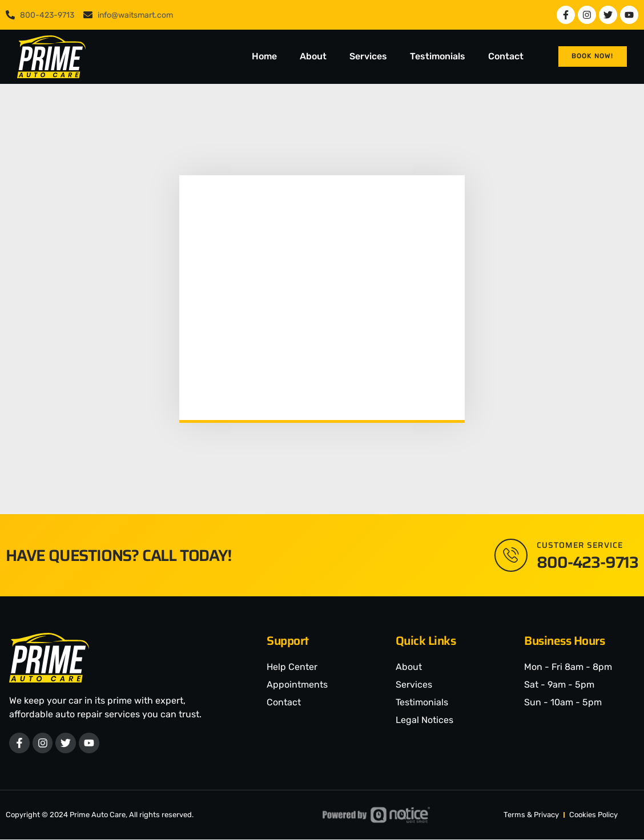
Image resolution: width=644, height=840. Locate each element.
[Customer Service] (510, 555)
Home (264, 56)
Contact (506, 56)
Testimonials (438, 56)
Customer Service (580, 545)
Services (368, 56)
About (313, 56)
